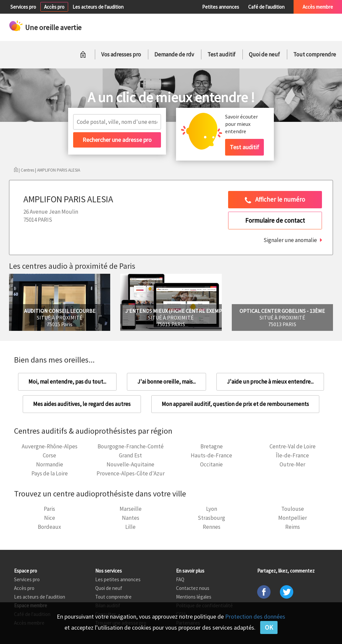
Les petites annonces (118, 579)
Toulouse (293, 509)
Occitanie (211, 464)
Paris (49, 509)
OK (269, 627)
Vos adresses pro (121, 54)
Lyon (212, 509)
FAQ (180, 579)
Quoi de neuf (264, 54)
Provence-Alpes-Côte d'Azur (131, 473)
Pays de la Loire (50, 473)
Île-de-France (292, 455)
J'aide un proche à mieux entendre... (270, 382)
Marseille (131, 509)
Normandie (50, 464)
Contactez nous (193, 588)
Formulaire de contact (275, 220)
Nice (50, 518)
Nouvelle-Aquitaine (130, 464)
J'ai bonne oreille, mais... (166, 382)
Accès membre (318, 7)
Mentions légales (194, 597)
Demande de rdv (174, 54)
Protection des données (255, 616)
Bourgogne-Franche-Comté (131, 446)
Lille (130, 527)
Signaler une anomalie (290, 240)
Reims (293, 527)
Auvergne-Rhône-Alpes (50, 446)
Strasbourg (211, 518)
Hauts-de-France (211, 455)
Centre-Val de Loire (293, 446)
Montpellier (293, 518)
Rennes (212, 527)
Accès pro (54, 7)
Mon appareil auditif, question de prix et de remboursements (235, 404)
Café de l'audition (266, 7)
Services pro (23, 7)
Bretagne (212, 446)
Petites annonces (221, 7)
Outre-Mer (292, 464)
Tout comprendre (315, 54)
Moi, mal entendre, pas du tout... (67, 382)
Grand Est (130, 455)
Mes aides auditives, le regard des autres (82, 404)
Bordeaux (49, 527)
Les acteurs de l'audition (98, 7)
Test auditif (221, 54)
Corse (49, 455)
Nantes (131, 518)
